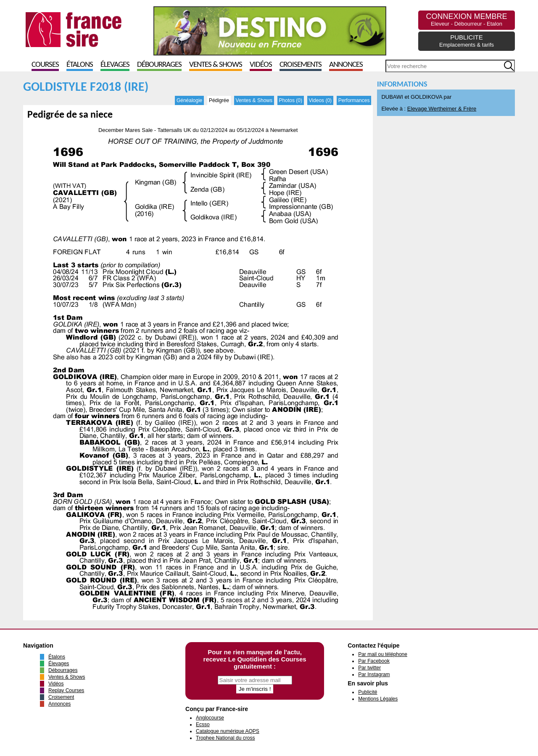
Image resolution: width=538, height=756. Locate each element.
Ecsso (203, 724)
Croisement (61, 697)
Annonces (346, 65)
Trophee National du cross (225, 738)
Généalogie (189, 100)
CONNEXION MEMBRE (466, 20)
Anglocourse (210, 718)
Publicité (368, 692)
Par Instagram (374, 674)
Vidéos (261, 65)
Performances (354, 100)
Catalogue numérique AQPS (228, 731)
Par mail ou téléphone (383, 654)
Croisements (301, 65)
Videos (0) (320, 100)
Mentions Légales (378, 699)
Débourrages (159, 65)
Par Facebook (374, 661)
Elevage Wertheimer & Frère (442, 109)
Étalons (80, 65)
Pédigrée (219, 100)
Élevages (115, 65)
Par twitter (369, 668)
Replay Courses (66, 690)
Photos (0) (291, 100)
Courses (45, 65)
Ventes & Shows (216, 65)
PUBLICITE (467, 41)
